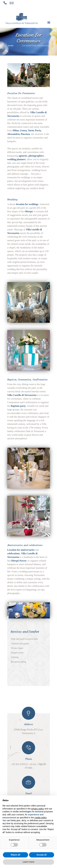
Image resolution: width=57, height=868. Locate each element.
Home (11, 46)
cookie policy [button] (41, 818)
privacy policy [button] (38, 809)
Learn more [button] (28, 862)
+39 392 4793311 (19, 764)
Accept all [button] (41, 855)
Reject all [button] (15, 855)
